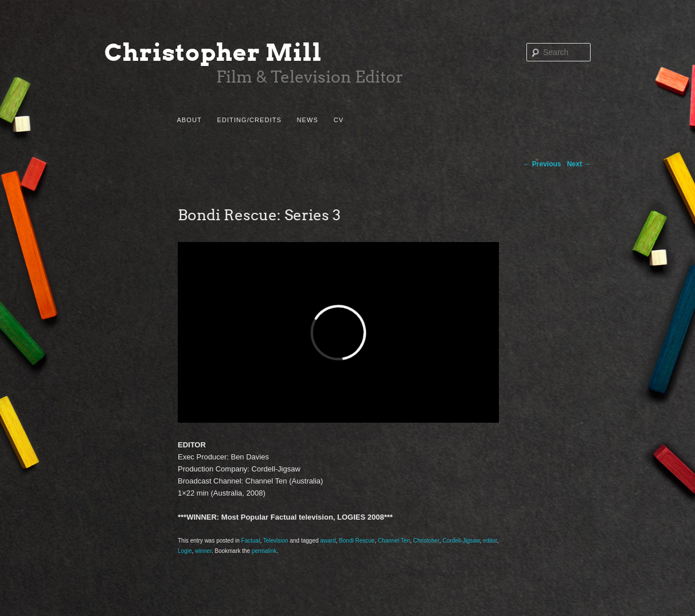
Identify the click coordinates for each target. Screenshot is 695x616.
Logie (185, 551)
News (308, 120)
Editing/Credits (249, 120)
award (328, 541)
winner (203, 551)
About (189, 120)
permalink (264, 551)
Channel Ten (394, 541)
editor (490, 541)
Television (276, 541)
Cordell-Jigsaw (461, 541)
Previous (542, 164)
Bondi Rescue (357, 541)
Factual (251, 541)
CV (339, 120)
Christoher (426, 541)
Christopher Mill (213, 52)
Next (579, 164)
